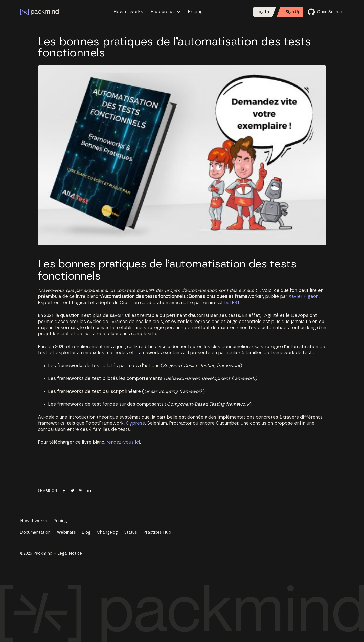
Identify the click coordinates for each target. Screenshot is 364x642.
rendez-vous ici (123, 442)
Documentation (35, 532)
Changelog (107, 532)
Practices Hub (157, 532)
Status (131, 532)
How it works (128, 12)
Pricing (195, 12)
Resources (165, 12)
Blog (86, 532)
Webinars (66, 532)
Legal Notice (70, 553)
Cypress (135, 423)
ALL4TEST (229, 303)
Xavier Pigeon (303, 297)
